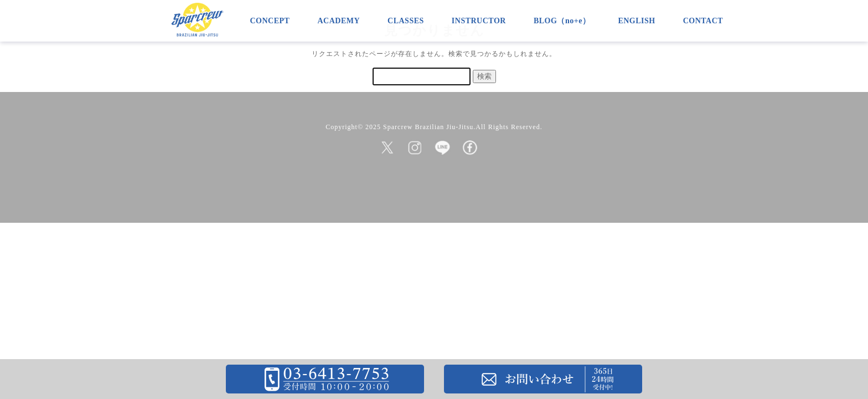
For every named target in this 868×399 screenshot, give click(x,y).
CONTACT (703, 21)
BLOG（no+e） (562, 21)
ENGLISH (636, 21)
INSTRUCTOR (479, 21)
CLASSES (406, 21)
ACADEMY (339, 21)
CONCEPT (270, 21)
